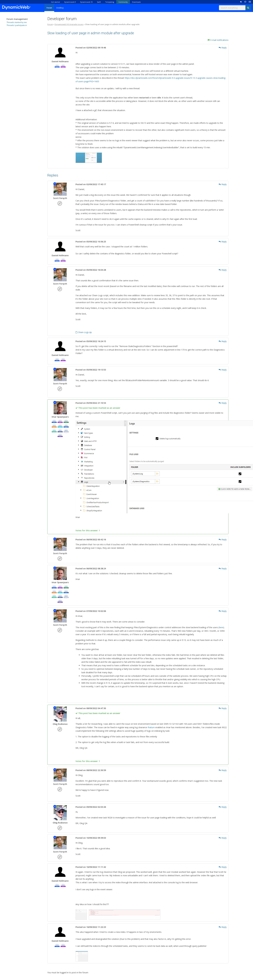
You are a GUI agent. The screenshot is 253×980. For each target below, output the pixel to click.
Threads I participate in (17, 25)
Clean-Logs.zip (84, 332)
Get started (55, 2)
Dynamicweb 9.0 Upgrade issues (69, 24)
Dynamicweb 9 (70, 2)
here (221, 627)
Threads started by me (17, 22)
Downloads (136, 2)
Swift (99, 2)
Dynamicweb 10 (86, 2)
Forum (49, 8)
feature (151, 727)
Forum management (17, 19)
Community (123, 2)
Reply (223, 48)
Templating (110, 2)
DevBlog (60, 8)
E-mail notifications (218, 40)
